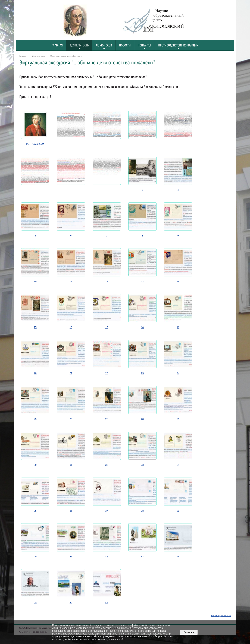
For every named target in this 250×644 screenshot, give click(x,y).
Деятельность (79, 45)
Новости (125, 45)
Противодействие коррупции (178, 45)
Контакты (144, 45)
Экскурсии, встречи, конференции (66, 56)
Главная (57, 45)
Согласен (189, 632)
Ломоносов (104, 45)
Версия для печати (221, 615)
